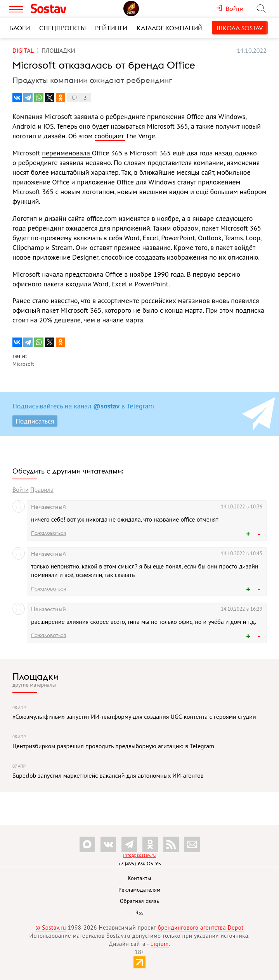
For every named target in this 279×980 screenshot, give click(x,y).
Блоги (20, 28)
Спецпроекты (62, 28)
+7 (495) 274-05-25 (139, 864)
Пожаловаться (49, 533)
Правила (42, 489)
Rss (139, 913)
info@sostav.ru (139, 855)
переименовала (67, 153)
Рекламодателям (139, 890)
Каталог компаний (170, 28)
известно (64, 301)
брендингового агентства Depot (201, 927)
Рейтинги (111, 28)
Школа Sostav (240, 28)
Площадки (36, 676)
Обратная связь (140, 901)
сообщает (110, 136)
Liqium (160, 944)
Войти (21, 489)
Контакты (139, 878)
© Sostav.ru (51, 927)
